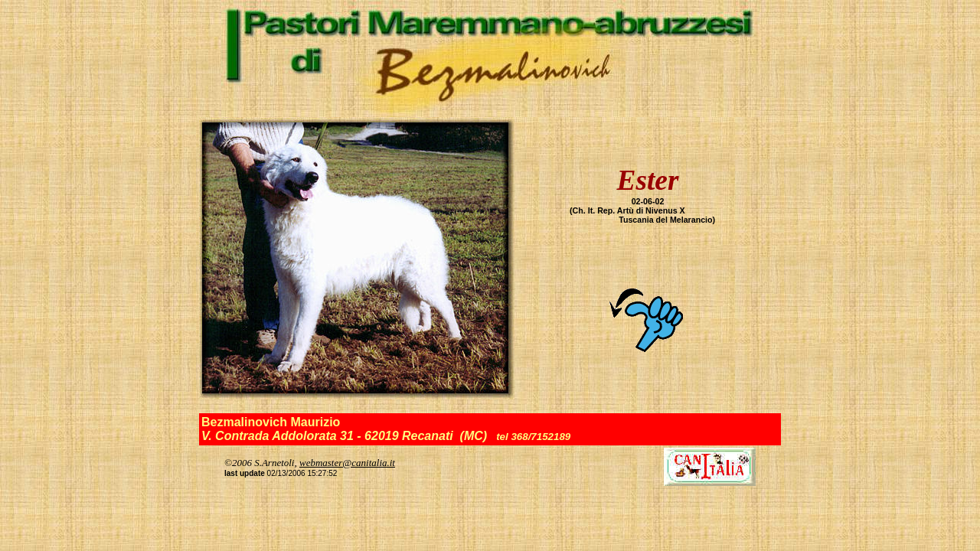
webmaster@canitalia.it (347, 463)
